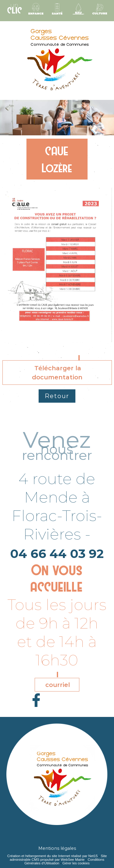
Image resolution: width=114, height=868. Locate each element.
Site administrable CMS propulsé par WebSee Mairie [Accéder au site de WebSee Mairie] (58, 858)
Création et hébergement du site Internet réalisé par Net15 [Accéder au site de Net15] (53, 856)
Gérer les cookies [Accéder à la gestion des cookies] (76, 863)
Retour (57, 396)
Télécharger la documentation (57, 373)
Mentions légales (57, 848)
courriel (58, 685)
